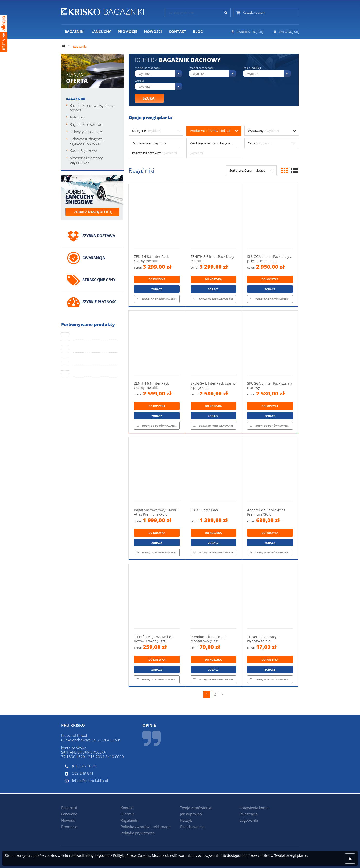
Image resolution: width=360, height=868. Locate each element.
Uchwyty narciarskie (86, 132)
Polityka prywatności (138, 833)
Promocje (69, 827)
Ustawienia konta (254, 808)
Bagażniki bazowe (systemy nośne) (92, 108)
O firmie (128, 814)
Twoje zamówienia (196, 808)
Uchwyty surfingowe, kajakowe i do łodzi (87, 141)
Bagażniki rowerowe (86, 124)
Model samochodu (202, 68)
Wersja (139, 81)
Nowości (68, 820)
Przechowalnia (192, 827)
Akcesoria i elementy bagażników (86, 160)
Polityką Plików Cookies (132, 856)
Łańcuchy (69, 814)
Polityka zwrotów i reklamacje (146, 827)
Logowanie (249, 820)
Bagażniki (76, 99)
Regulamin (130, 820)
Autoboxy (77, 117)
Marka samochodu (148, 68)
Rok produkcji (252, 68)
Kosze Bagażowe (83, 150)
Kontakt (127, 808)
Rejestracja (249, 814)
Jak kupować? (191, 814)
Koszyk (186, 820)
